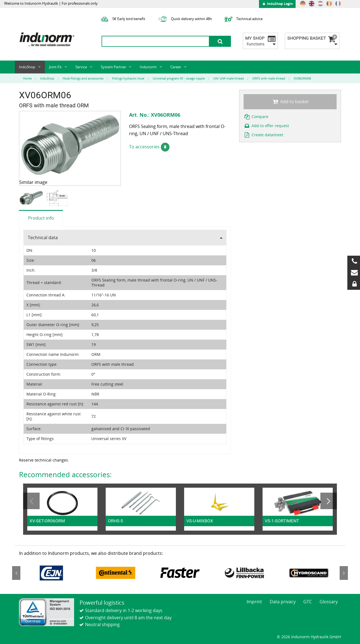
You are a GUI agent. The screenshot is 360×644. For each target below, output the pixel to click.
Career (176, 67)
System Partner (113, 67)
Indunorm (148, 67)
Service (81, 67)
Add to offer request (266, 126)
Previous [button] (31, 501)
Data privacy (283, 602)
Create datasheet (263, 135)
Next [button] (329, 501)
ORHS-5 (115, 521)
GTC (308, 602)
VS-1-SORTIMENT (282, 521)
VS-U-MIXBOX (200, 521)
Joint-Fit (55, 67)
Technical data (43, 238)
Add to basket (290, 102)
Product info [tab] (41, 218)
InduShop (27, 67)
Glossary (329, 602)
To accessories (149, 147)
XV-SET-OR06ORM (47, 521)
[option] (32, 198)
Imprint (254, 602)
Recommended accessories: (65, 474)
